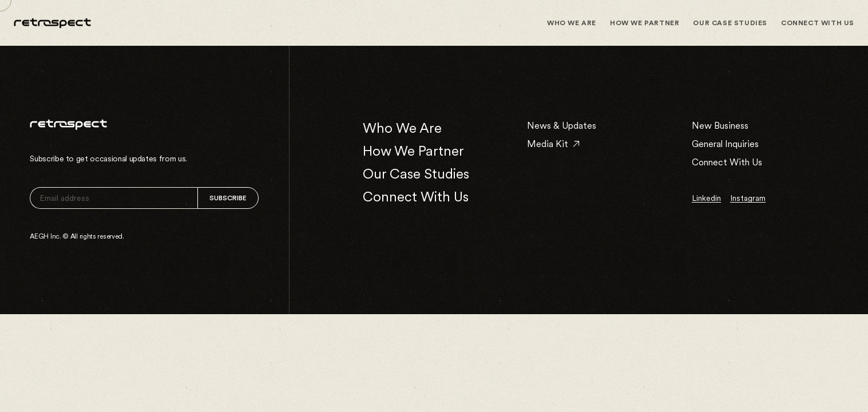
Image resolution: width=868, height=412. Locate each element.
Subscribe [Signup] (228, 198)
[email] (114, 198)
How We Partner (645, 23)
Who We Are (572, 23)
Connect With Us (818, 23)
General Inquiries (725, 144)
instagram (748, 198)
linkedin (706, 198)
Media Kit (553, 144)
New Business (720, 126)
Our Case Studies (730, 23)
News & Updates (562, 126)
